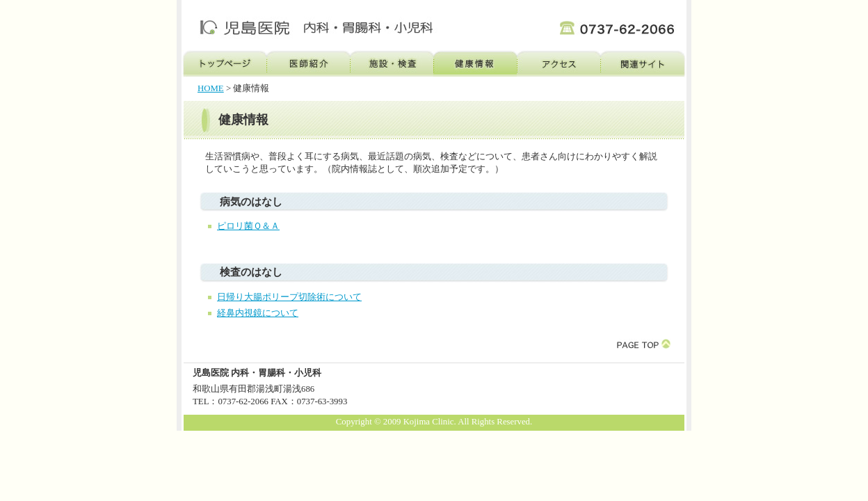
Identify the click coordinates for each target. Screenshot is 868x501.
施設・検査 (392, 64)
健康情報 (475, 64)
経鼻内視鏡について (258, 313)
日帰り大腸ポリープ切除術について (289, 297)
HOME (211, 88)
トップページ (224, 64)
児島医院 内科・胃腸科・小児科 (310, 25)
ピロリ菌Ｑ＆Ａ (248, 226)
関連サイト (643, 64)
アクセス (558, 64)
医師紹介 (308, 64)
